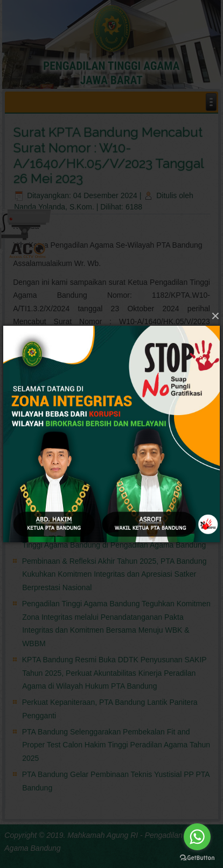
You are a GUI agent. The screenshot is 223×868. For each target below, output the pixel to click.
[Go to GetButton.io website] (197, 857)
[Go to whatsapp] (197, 837)
